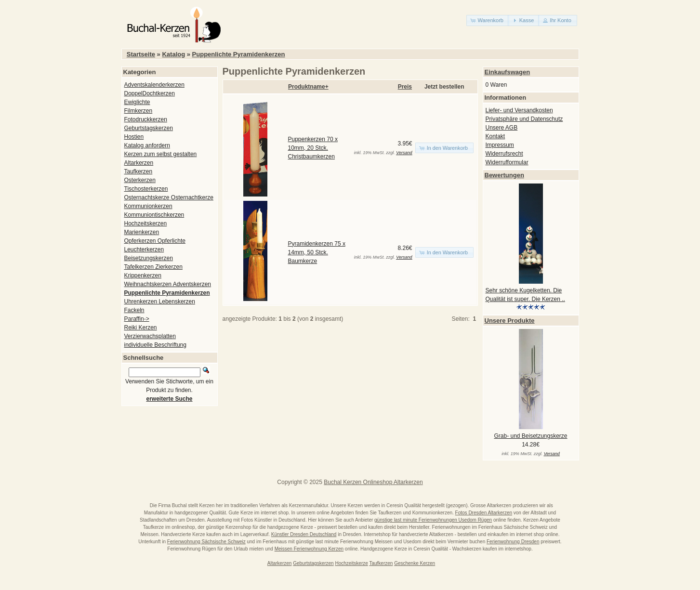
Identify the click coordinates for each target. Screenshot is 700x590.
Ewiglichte (137, 102)
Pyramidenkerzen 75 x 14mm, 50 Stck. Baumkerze (317, 252)
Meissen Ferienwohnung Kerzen (309, 549)
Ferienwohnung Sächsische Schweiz (206, 542)
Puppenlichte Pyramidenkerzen (239, 54)
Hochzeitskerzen (146, 223)
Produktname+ (308, 87)
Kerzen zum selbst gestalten (161, 154)
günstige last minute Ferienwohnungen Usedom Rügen (433, 520)
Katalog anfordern (147, 145)
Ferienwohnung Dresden (513, 542)
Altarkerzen (139, 163)
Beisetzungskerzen (149, 258)
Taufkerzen (139, 171)
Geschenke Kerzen (415, 563)
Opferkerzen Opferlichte (155, 241)
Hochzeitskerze (351, 563)
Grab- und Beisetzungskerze (530, 436)
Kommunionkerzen (148, 206)
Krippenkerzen (143, 275)
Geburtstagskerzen (149, 128)
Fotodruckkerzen (146, 119)
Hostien (134, 137)
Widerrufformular (507, 162)
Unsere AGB (502, 128)
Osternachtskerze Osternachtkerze (169, 197)
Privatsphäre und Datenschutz (524, 119)
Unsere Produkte (510, 321)
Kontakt (495, 136)
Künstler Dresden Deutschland (304, 534)
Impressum (500, 145)
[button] (488, 20)
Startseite (141, 54)
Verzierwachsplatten (150, 336)
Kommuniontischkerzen (154, 215)
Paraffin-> (137, 319)
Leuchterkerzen (144, 249)
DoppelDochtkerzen (150, 93)
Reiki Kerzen (141, 328)
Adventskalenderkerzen (154, 85)
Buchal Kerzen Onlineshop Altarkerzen (373, 482)
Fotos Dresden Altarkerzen (484, 513)
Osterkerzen (140, 180)
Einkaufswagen (508, 72)
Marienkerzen (142, 232)
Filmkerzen (139, 111)
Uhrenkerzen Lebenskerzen (160, 302)
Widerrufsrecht (504, 154)
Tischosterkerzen (146, 189)
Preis (405, 87)
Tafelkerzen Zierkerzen (153, 267)
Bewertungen (504, 175)
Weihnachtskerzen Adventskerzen (168, 284)
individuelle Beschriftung (155, 345)
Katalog (173, 54)
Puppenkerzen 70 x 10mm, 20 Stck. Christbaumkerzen (313, 148)
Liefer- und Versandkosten (519, 110)
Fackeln (134, 310)
